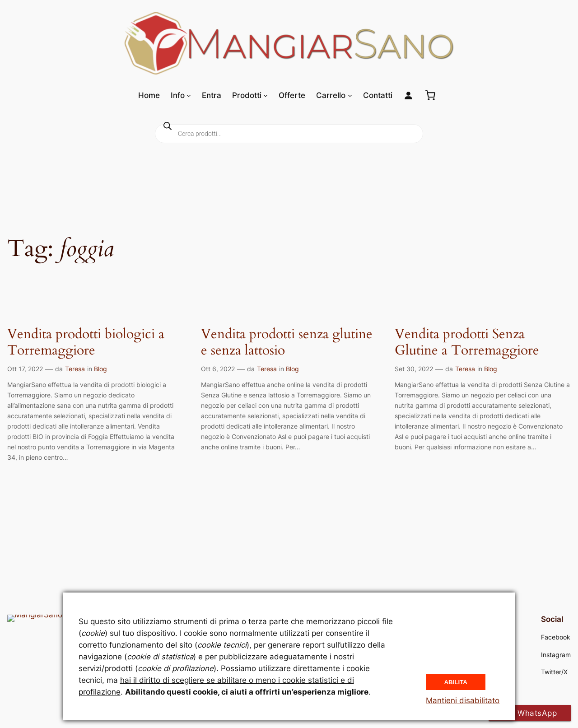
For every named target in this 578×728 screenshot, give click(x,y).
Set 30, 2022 (414, 369)
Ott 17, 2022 (25, 369)
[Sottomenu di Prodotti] (266, 95)
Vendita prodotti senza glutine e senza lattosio (287, 343)
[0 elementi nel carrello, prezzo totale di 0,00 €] (430, 95)
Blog (100, 369)
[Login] (408, 96)
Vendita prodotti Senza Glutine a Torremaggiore (467, 343)
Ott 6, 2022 (218, 369)
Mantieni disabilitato (463, 700)
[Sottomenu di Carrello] (350, 95)
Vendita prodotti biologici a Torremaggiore (86, 343)
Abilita (456, 681)
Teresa (75, 369)
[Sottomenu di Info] (189, 95)
